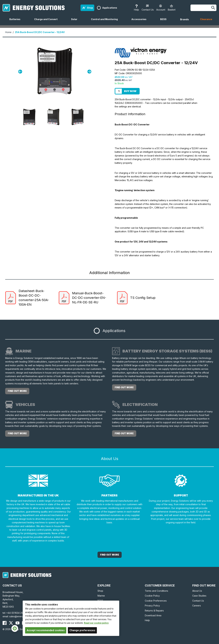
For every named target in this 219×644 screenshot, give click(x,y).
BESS (165, 22)
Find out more (17, 391)
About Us (197, 591)
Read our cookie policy (96, 623)
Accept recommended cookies (46, 630)
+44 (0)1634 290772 (17, 613)
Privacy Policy (152, 606)
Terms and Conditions (156, 591)
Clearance (206, 19)
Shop (100, 591)
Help (147, 620)
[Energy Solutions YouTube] (17, 623)
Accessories (140, 22)
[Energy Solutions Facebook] (5, 623)
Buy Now (130, 91)
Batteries (16, 22)
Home (8, 32)
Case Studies (199, 596)
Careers (197, 606)
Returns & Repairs (154, 611)
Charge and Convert (47, 22)
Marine (101, 596)
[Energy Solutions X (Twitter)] (11, 623)
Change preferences (82, 630)
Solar (75, 22)
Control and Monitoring (106, 22)
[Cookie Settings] (15, 628)
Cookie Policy (152, 596)
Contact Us (198, 601)
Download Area (153, 615)
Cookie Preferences (156, 601)
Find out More (110, 555)
